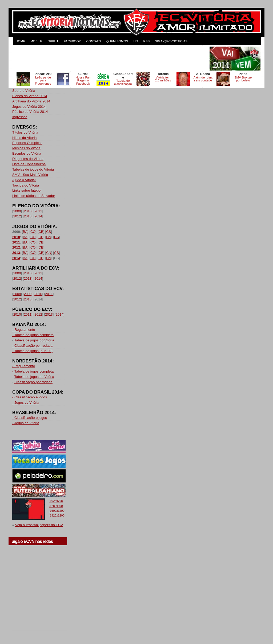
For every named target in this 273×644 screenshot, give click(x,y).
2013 (28, 216)
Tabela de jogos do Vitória (34, 340)
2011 (38, 211)
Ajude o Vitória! (24, 180)
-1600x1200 (57, 511)
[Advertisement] (110, 59)
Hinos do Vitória (25, 138)
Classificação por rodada (33, 382)
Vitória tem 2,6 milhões (163, 79)
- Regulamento (24, 330)
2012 (17, 216)
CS (49, 232)
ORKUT (53, 41)
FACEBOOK (72, 41)
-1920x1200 (57, 515)
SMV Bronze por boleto (243, 79)
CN (49, 237)
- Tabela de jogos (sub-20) (32, 351)
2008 (17, 294)
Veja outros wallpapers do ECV (39, 525)
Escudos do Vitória (27, 153)
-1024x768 (56, 501)
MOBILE (36, 41)
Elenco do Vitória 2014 (30, 96)
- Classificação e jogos (30, 397)
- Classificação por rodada (32, 346)
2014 (38, 216)
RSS (146, 41)
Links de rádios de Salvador (34, 196)
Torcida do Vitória (26, 185)
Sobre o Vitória (24, 91)
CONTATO (93, 41)
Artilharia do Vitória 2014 (31, 101)
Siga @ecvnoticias (171, 41)
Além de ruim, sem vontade (203, 79)
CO (33, 232)
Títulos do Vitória (25, 132)
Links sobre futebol (27, 190)
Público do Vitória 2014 (30, 112)
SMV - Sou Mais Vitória (30, 175)
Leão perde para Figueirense (43, 80)
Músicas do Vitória (26, 148)
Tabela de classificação (123, 82)
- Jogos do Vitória (26, 402)
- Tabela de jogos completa (33, 335)
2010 (28, 211)
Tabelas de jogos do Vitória (33, 169)
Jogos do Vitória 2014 (29, 107)
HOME (20, 41)
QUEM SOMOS (117, 41)
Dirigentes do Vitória (28, 159)
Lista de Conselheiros (29, 164)
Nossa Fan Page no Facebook (83, 80)
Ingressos (20, 117)
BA (25, 232)
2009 (17, 211)
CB (41, 232)
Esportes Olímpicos (27, 143)
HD (136, 41)
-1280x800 (56, 506)
